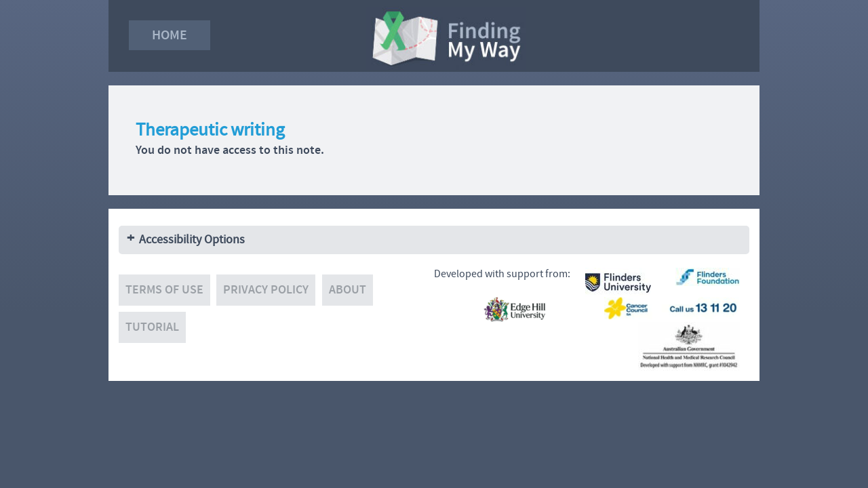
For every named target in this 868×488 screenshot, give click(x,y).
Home (170, 35)
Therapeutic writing (210, 130)
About (348, 290)
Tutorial (152, 327)
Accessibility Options (192, 240)
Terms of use (164, 290)
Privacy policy (266, 290)
